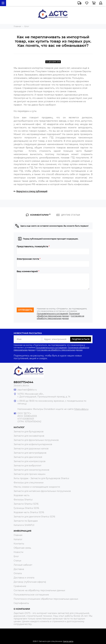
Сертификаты (21, 603)
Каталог (18, 539)
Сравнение (20, 586)
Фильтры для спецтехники (29, 483)
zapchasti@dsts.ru (27, 390)
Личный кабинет (23, 565)
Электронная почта (29, 259)
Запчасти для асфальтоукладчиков (33, 444)
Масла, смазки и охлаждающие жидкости (37, 487)
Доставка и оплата (24, 578)
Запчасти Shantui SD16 (26, 504)
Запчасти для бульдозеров (29, 432)
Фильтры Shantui (23, 500)
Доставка (19, 569)
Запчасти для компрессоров (30, 461)
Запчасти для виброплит (28, 466)
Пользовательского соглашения (52, 313)
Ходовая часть (22, 495)
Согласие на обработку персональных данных (39, 590)
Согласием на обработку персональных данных (61, 317)
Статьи (17, 561)
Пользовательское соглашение (31, 595)
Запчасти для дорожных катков (31, 449)
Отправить (25, 310)
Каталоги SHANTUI (24, 525)
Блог (16, 556)
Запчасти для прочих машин (29, 474)
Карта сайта (68, 641)
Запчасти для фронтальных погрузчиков (36, 440)
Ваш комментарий (28, 271)
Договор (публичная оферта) (30, 582)
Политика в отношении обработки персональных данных (46, 599)
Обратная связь (22, 548)
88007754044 (23, 382)
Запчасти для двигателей (28, 457)
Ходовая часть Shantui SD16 (29, 512)
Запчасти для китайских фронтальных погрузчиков (42, 491)
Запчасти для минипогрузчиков (31, 470)
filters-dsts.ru (81, 409)
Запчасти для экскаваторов (29, 436)
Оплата (18, 573)
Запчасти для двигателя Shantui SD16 (34, 517)
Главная (18, 535)
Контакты (19, 544)
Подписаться (81, 339)
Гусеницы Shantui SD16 (26, 508)
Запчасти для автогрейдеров (30, 453)
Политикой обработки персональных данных (58, 315)
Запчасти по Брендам (26, 521)
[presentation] (40, 299)
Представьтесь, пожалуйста (33, 246)
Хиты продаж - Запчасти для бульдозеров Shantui (41, 478)
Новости (19, 552)
